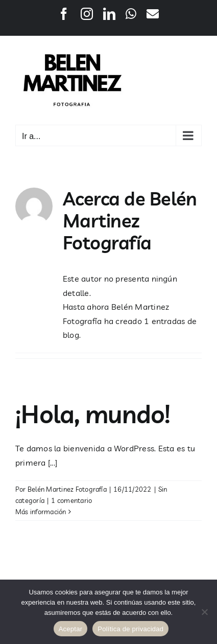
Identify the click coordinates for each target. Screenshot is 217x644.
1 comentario (71, 500)
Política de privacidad (130, 629)
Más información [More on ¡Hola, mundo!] (41, 512)
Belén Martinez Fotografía (67, 489)
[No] (204, 612)
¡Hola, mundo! (93, 414)
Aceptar (71, 629)
